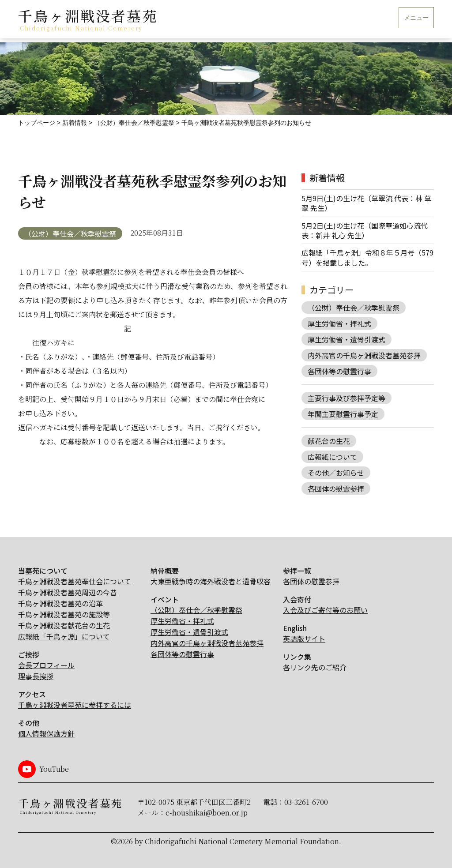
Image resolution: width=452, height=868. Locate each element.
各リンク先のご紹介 (315, 667)
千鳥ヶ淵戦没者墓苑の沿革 (60, 603)
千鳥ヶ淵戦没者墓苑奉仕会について (75, 581)
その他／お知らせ (336, 473)
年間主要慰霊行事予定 (343, 414)
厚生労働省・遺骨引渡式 (347, 339)
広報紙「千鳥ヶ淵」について (64, 636)
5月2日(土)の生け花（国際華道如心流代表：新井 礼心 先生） (365, 231)
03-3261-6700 (306, 802)
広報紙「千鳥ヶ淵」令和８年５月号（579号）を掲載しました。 (367, 257)
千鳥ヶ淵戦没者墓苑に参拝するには (75, 705)
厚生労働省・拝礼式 (339, 323)
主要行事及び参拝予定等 (347, 398)
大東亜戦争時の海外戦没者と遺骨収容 (211, 581)
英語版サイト (304, 639)
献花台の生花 (329, 441)
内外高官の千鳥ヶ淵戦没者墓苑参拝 (364, 355)
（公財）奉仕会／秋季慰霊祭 (70, 233)
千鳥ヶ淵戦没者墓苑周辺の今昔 (68, 592)
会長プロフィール (46, 665)
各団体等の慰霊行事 (339, 371)
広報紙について (332, 457)
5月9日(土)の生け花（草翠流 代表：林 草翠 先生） (366, 203)
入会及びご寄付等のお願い (325, 610)
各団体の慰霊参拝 (336, 488)
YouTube (54, 769)
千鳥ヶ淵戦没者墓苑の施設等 (64, 614)
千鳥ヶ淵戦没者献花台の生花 (64, 625)
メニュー (416, 18)
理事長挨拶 (36, 676)
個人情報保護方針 (46, 733)
